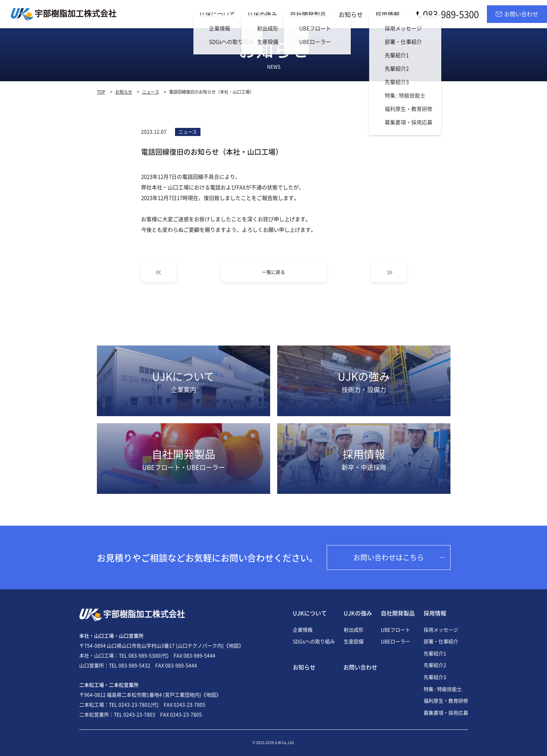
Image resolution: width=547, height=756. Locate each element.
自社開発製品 (308, 14)
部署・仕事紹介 (441, 641)
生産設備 (354, 641)
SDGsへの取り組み (314, 641)
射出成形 (354, 630)
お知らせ (351, 14)
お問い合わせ (360, 667)
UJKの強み (263, 14)
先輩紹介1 (435, 653)
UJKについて (217, 14)
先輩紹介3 (435, 677)
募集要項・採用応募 (446, 713)
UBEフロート (395, 630)
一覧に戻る (273, 272)
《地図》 (234, 645)
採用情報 (388, 14)
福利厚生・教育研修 (446, 701)
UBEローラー (395, 641)
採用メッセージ (441, 630)
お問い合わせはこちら (389, 557)
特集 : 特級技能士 (443, 689)
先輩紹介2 (435, 665)
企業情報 (303, 630)
